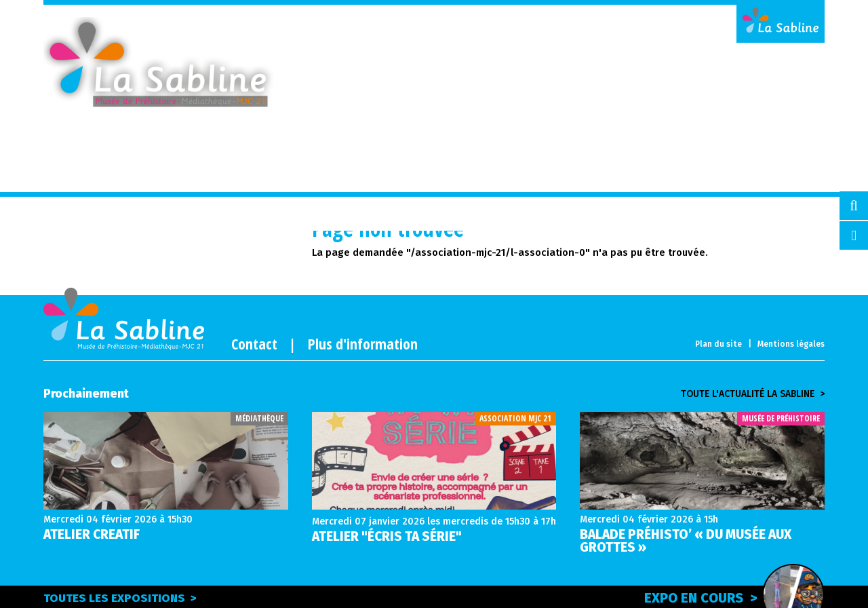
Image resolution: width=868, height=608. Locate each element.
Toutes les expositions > (120, 598)
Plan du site (718, 344)
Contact (254, 343)
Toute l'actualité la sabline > (753, 394)
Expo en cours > (734, 596)
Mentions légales (791, 344)
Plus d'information (363, 343)
